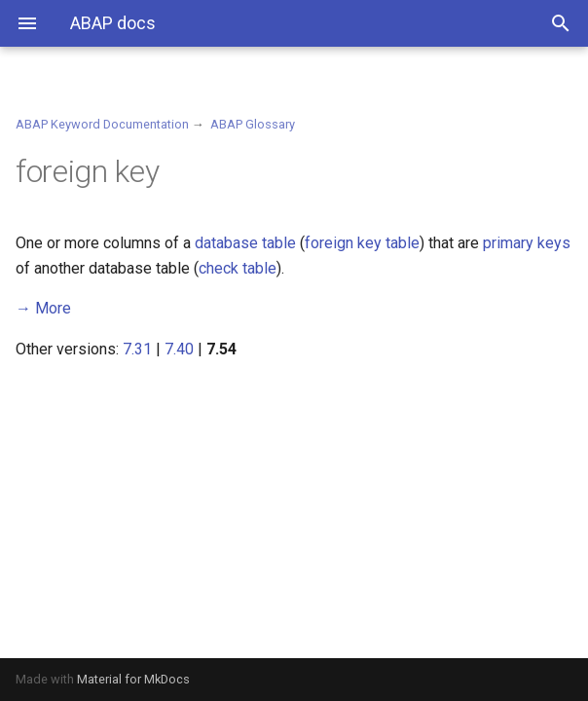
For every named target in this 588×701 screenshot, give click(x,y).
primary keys (527, 243)
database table (245, 243)
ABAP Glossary (253, 124)
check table (238, 268)
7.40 (179, 349)
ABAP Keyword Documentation (102, 124)
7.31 (137, 349)
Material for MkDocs (133, 679)
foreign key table (362, 243)
